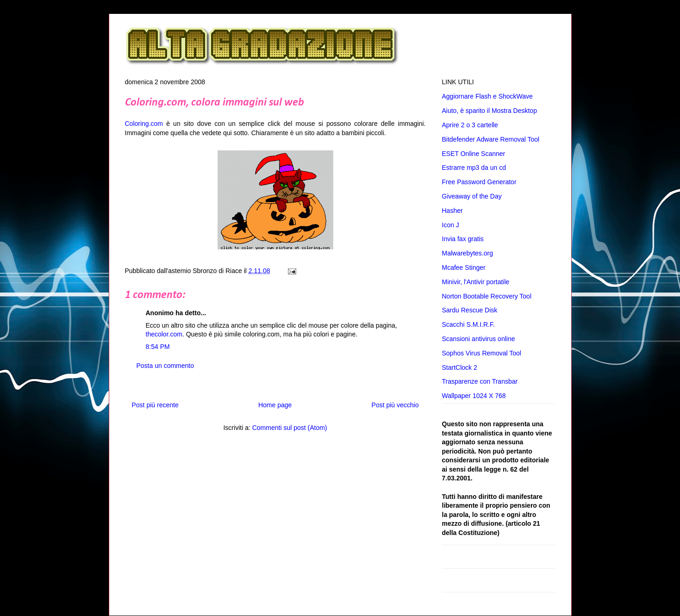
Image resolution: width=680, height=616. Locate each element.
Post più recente (155, 405)
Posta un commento (165, 366)
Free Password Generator (479, 182)
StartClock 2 (460, 367)
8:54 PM (158, 347)
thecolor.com (164, 334)
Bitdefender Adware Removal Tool (491, 139)
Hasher (452, 211)
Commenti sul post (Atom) (290, 428)
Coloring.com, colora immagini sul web (215, 103)
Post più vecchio (395, 405)
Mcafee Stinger (464, 268)
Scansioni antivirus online (479, 339)
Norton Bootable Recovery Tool (487, 296)
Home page (275, 405)
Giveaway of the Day (472, 196)
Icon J (451, 225)
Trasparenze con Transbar (480, 381)
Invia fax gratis (463, 239)
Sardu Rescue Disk (470, 310)
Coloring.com (144, 124)
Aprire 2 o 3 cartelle (470, 125)
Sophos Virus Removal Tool (482, 353)
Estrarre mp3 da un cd (474, 168)
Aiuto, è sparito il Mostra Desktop (490, 111)
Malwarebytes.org (468, 253)
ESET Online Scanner (474, 154)
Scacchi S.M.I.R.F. (468, 324)
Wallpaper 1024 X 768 (474, 396)
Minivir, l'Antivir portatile (476, 282)
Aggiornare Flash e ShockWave (487, 96)
